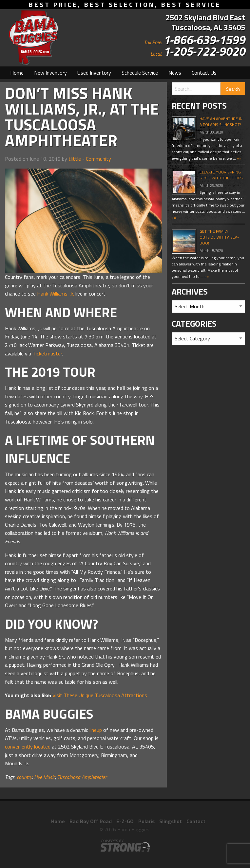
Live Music (45, 777)
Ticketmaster (47, 353)
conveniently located (28, 747)
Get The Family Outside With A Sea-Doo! (219, 237)
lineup (96, 730)
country (24, 777)
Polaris (146, 821)
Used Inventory (94, 73)
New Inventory (50, 73)
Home (17, 73)
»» (239, 158)
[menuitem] (17, 73)
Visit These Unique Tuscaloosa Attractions (100, 695)
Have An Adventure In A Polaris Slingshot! (221, 122)
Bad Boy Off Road (91, 821)
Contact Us (204, 73)
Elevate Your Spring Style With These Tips (221, 175)
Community (98, 159)
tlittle (75, 159)
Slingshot (171, 821)
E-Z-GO (125, 821)
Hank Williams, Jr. (56, 294)
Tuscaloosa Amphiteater (82, 777)
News (175, 73)
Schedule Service (140, 73)
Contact (196, 821)
